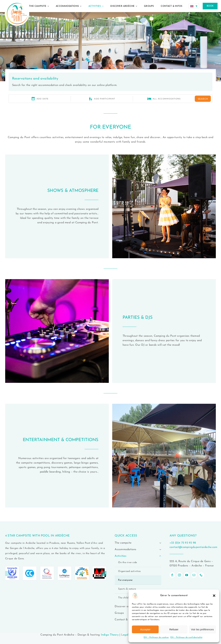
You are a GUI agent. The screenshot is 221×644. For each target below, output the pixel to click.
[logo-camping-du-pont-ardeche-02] (17, 1)
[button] (214, 596)
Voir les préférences (202, 629)
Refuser (174, 629)
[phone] (201, 575)
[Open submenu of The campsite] (160, 543)
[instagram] (180, 575)
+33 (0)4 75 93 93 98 (183, 543)
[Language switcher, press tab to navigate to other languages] (194, 6)
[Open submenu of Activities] (160, 556)
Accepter (145, 629)
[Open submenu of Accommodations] (160, 549)
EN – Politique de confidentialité (186, 637)
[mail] (194, 575)
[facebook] (172, 575)
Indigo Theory (110, 635)
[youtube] (187, 575)
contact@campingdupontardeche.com (193, 547)
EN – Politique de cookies (156, 637)
